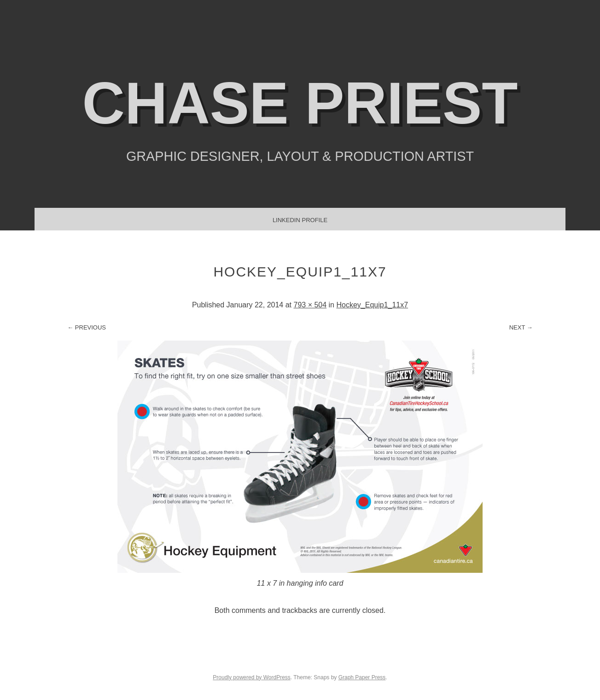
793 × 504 (310, 305)
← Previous (87, 327)
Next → (521, 327)
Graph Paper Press (362, 677)
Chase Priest (300, 103)
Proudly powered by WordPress (252, 677)
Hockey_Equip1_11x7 (372, 305)
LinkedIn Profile (300, 220)
